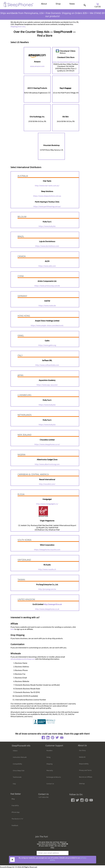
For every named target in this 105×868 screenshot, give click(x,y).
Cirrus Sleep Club (19, 771)
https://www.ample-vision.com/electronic (47, 325)
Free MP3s (15, 805)
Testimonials (17, 777)
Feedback (15, 825)
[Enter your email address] (53, 853)
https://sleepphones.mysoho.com (47, 549)
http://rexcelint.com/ (47, 484)
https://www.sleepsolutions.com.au (47, 196)
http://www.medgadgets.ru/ (47, 504)
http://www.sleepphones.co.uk (47, 609)
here (12, 629)
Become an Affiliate (86, 777)
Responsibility (84, 764)
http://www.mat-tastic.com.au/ (47, 185)
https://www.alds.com (47, 266)
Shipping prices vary (18, 26)
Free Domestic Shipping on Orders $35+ (67, 13)
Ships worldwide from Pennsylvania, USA (22, 13)
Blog (13, 799)
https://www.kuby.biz (47, 226)
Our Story (82, 750)
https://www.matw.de (47, 305)
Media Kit (82, 757)
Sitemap (82, 784)
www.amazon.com (37, 66)
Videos (15, 751)
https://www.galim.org (47, 345)
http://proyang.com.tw (47, 589)
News (72, 4)
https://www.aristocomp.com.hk (47, 286)
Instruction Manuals (20, 757)
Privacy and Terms (85, 770)
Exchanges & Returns (54, 777)
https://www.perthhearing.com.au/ (47, 206)
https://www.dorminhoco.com (47, 246)
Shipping (49, 764)
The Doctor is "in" (17, 819)
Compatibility (17, 764)
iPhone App (16, 812)
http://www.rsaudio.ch (47, 569)
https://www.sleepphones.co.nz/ (47, 444)
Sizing (48, 757)
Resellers (49, 750)
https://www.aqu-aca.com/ (47, 385)
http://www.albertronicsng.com (47, 464)
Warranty (50, 770)
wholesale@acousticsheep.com (23, 659)
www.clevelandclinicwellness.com (66, 62)
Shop (58, 4)
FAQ (14, 784)
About (44, 4)
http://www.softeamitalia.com (47, 365)
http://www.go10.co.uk (53, 604)
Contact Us (50, 784)
